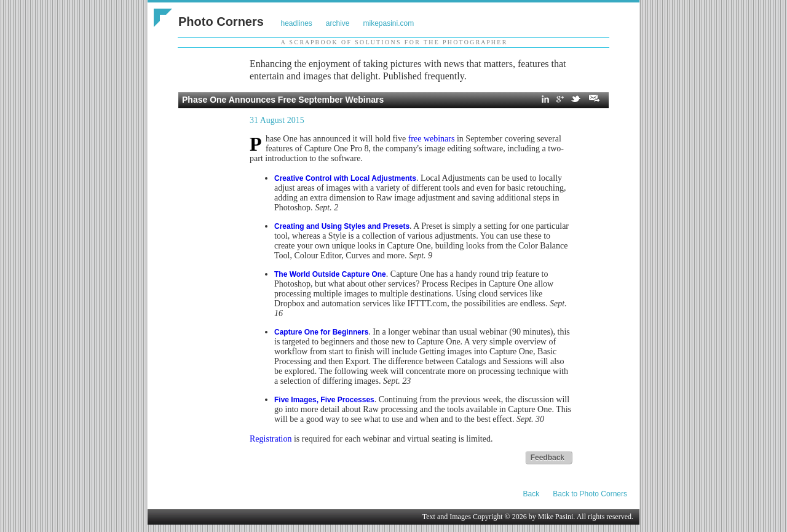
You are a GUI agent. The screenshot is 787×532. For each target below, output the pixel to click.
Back (532, 494)
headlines (296, 23)
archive (338, 23)
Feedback (548, 458)
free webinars (432, 139)
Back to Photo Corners (590, 494)
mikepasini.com (389, 23)
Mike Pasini (556, 517)
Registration (271, 439)
